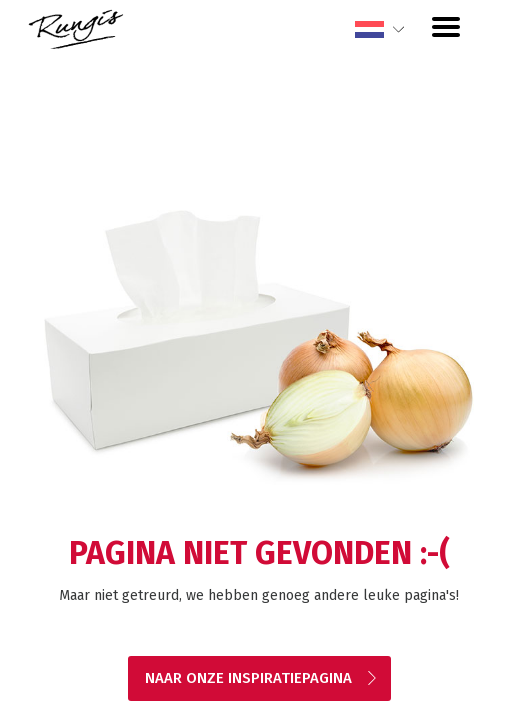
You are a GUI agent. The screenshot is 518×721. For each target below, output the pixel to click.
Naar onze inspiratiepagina (262, 678)
